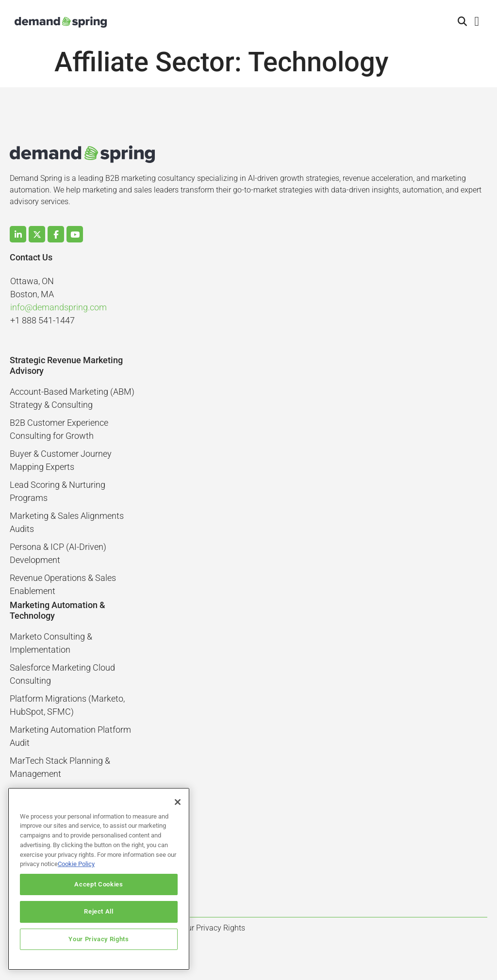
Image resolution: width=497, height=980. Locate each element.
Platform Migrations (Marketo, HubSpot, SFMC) (67, 705)
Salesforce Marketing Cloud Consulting (62, 674)
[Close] (178, 802)
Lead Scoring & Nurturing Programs (58, 491)
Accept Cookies (99, 884)
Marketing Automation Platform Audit (70, 736)
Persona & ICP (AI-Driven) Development (58, 553)
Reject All (99, 911)
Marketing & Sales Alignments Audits (67, 522)
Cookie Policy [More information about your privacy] (76, 864)
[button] (463, 22)
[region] (99, 879)
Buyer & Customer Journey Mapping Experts (61, 460)
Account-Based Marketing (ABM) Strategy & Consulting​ (72, 398)
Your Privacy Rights (99, 939)
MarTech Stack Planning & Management (60, 767)
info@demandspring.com (58, 307)
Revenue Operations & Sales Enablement (63, 584)
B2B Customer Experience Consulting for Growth (59, 429)
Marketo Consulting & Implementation (51, 643)
